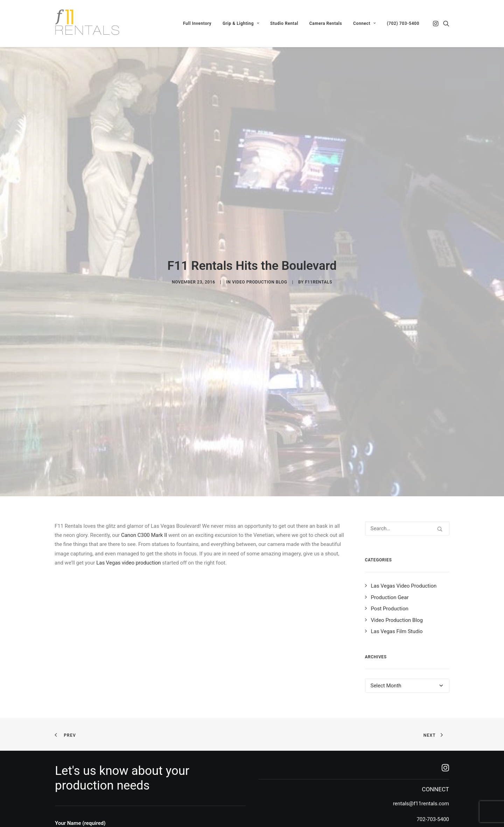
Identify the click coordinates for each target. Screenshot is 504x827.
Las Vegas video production (128, 489)
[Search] (407, 455)
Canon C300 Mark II (144, 462)
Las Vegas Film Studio (397, 558)
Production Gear (390, 524)
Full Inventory (197, 23)
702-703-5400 (433, 746)
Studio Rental (284, 23)
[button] (436, 23)
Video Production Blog (260, 246)
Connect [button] (364, 23)
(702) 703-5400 (403, 23)
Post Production (390, 535)
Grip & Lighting (241, 23)
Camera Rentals (326, 23)
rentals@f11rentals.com (421, 730)
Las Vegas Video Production (404, 513)
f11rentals (318, 246)
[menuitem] (197, 23)
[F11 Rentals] (88, 23)
